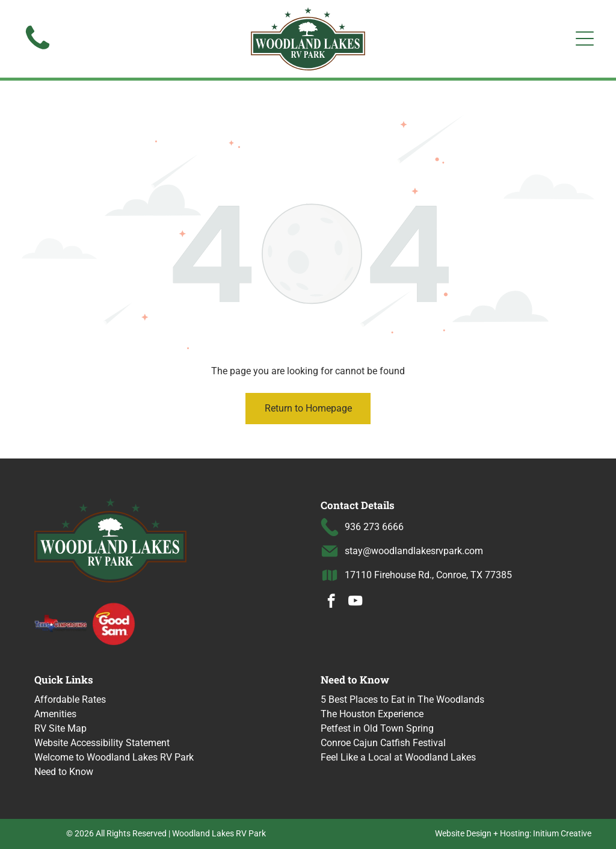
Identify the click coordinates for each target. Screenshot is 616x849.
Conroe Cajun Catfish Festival (383, 743)
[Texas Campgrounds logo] (61, 623)
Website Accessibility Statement (102, 743)
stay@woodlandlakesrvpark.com (414, 551)
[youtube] (355, 602)
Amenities (55, 714)
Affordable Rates (70, 699)
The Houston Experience (372, 714)
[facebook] (331, 602)
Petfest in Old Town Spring (377, 728)
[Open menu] (585, 39)
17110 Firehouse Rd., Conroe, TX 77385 (428, 575)
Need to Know (64, 772)
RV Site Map (60, 728)
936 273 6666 (374, 527)
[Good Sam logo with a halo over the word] (114, 623)
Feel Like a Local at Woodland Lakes (398, 757)
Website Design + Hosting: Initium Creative (513, 833)
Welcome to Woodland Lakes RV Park (114, 757)
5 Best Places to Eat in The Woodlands (402, 699)
